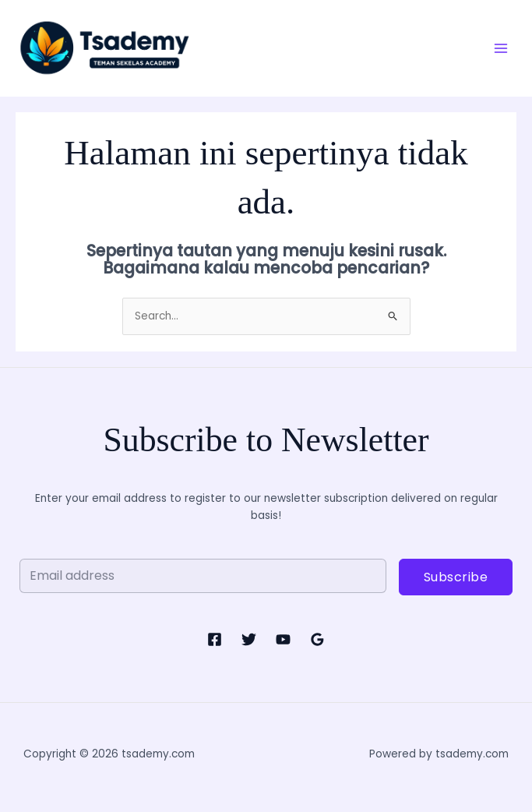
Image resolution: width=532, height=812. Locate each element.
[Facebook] (215, 639)
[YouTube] (283, 639)
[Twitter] (249, 639)
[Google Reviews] (317, 639)
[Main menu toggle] (501, 48)
